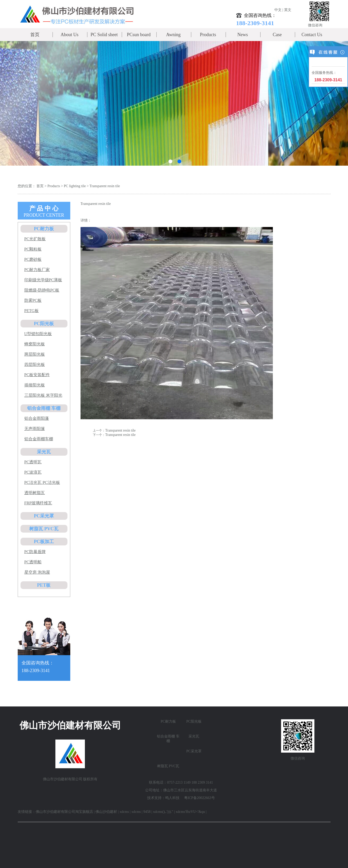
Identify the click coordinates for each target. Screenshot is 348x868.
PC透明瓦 (33, 462)
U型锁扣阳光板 (38, 334)
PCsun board (139, 35)
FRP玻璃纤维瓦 (38, 503)
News (243, 35)
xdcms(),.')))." (163, 812)
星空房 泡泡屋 (37, 572)
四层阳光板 (35, 365)
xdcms (124, 812)
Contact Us (312, 35)
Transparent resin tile (105, 186)
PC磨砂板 (33, 259)
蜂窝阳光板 (35, 344)
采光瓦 (44, 452)
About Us (69, 35)
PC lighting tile (75, 186)
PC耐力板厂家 (37, 270)
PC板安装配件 (37, 375)
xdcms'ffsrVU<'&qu (190, 812)
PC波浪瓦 (33, 472)
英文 (288, 10)
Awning (173, 35)
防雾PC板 (33, 300)
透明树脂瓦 (35, 493)
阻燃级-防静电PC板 (42, 290)
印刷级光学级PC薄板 (43, 280)
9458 (147, 812)
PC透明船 (33, 562)
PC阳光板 (44, 324)
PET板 (44, 585)
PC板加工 (44, 542)
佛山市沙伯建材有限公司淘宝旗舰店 (64, 812)
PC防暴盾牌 (35, 552)
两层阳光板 (35, 354)
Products (208, 35)
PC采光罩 (44, 516)
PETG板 (32, 311)
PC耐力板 (44, 229)
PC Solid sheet (104, 35)
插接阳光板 (35, 385)
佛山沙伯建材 (106, 812)
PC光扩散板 (35, 239)
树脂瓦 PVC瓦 (44, 529)
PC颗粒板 (33, 249)
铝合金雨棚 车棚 (44, 408)
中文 (278, 10)
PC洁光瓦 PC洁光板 (42, 482)
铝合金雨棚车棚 (39, 439)
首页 (35, 35)
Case (277, 35)
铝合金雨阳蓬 (37, 418)
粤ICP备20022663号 (200, 798)
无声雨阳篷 (35, 429)
